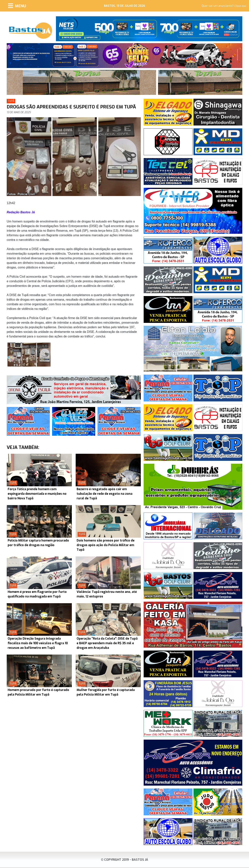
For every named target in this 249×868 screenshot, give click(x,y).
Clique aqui (240, 6)
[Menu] (17, 6)
